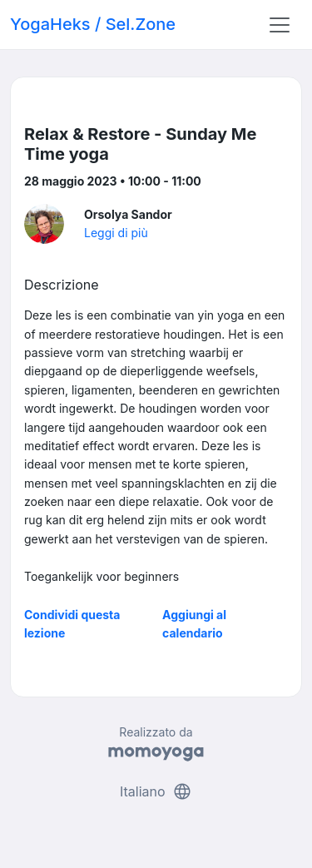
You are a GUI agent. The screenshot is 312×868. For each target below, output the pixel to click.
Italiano (156, 791)
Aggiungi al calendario (194, 624)
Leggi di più (116, 233)
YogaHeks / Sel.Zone (93, 24)
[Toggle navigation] (280, 25)
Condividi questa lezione (72, 624)
